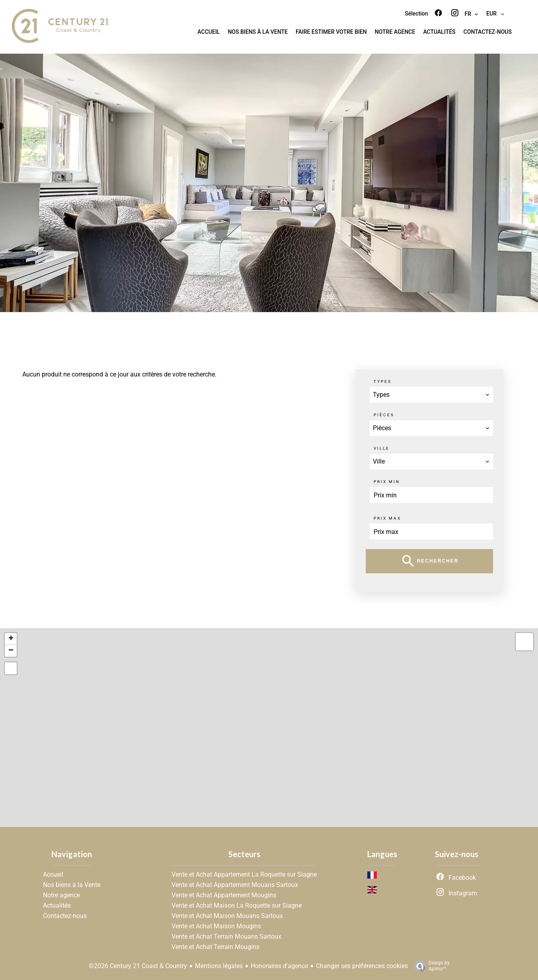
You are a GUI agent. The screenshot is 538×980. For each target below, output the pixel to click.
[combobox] (431, 395)
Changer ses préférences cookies (362, 966)
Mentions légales (219, 966)
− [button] (11, 651)
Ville (382, 448)
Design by (430, 966)
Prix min (387, 482)
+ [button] (11, 639)
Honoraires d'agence (279, 966)
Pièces (384, 415)
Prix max (387, 518)
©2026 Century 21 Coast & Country (138, 966)
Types (383, 381)
